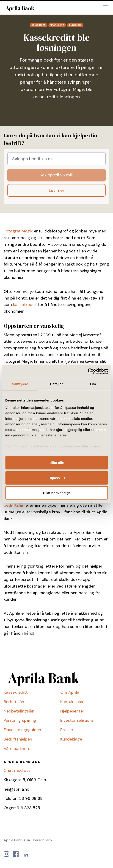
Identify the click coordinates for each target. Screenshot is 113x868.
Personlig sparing (20, 720)
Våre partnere (17, 749)
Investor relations (77, 720)
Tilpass (57, 478)
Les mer (57, 190)
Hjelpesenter (72, 711)
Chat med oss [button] (17, 770)
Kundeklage (71, 739)
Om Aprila (70, 692)
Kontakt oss (72, 702)
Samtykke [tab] (20, 384)
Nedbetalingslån (19, 711)
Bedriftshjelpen (18, 739)
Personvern (42, 840)
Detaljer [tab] (57, 384)
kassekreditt (25, 305)
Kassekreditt (16, 692)
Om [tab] (93, 384)
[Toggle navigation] (106, 7)
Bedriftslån (14, 702)
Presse (67, 730)
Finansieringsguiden (22, 730)
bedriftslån (14, 505)
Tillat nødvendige (56, 493)
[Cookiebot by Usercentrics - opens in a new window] (88, 371)
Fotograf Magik (18, 231)
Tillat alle (57, 463)
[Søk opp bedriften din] (56, 159)
